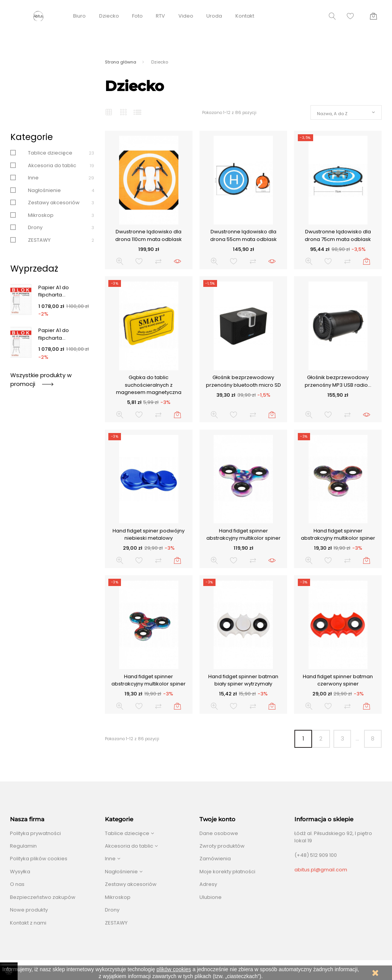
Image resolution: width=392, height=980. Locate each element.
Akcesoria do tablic (52, 165)
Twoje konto (217, 819)
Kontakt (245, 16)
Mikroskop (41, 215)
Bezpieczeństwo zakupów (43, 897)
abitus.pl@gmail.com (321, 870)
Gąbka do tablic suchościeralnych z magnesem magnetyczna (149, 385)
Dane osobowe (219, 833)
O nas (17, 884)
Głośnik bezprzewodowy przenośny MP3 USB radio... (338, 381)
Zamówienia (215, 859)
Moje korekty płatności (227, 872)
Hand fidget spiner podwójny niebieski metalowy (149, 535)
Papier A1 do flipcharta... (54, 291)
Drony (35, 227)
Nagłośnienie (44, 190)
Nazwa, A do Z (332, 114)
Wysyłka (20, 872)
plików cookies (174, 969)
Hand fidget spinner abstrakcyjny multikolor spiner (243, 535)
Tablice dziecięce (50, 153)
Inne (33, 178)
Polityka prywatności (35, 833)
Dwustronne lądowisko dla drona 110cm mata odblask (149, 235)
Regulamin (23, 846)
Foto (137, 16)
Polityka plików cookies (39, 859)
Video (186, 16)
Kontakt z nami (28, 923)
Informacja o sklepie (324, 819)
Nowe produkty (29, 910)
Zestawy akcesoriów (54, 203)
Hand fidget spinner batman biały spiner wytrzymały (243, 680)
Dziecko (109, 16)
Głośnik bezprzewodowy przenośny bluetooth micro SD (243, 381)
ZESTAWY (39, 240)
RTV (160, 16)
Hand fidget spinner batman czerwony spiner (338, 680)
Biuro (79, 16)
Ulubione (211, 897)
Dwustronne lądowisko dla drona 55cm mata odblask (243, 235)
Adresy (208, 884)
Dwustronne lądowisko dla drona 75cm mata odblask (338, 235)
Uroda (214, 16)
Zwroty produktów (222, 846)
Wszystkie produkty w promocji (41, 379)
